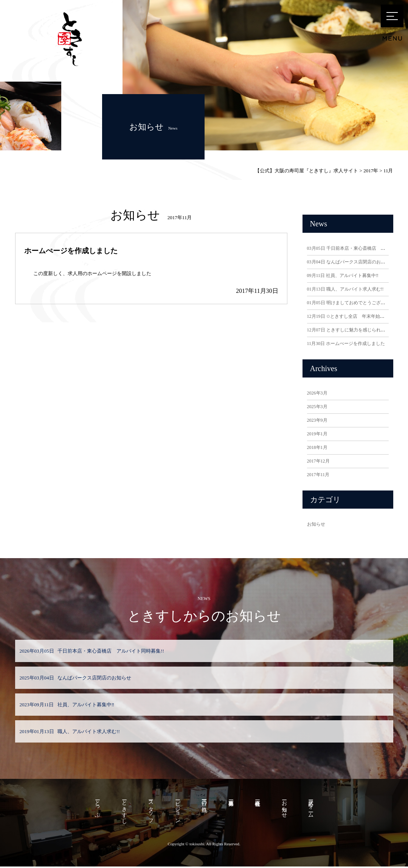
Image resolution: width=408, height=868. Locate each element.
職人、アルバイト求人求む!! (345, 289)
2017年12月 (318, 461)
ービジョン (177, 811)
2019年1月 (317, 434)
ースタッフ (150, 811)
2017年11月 (318, 475)
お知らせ (316, 524)
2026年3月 (317, 393)
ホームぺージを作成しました (71, 251)
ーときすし (123, 811)
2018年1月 (317, 447)
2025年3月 (317, 407)
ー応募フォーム (313, 808)
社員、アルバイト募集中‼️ (343, 275)
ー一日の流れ (204, 805)
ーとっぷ (95, 808)
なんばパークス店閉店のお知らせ (351, 262)
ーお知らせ (286, 808)
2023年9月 (317, 420)
